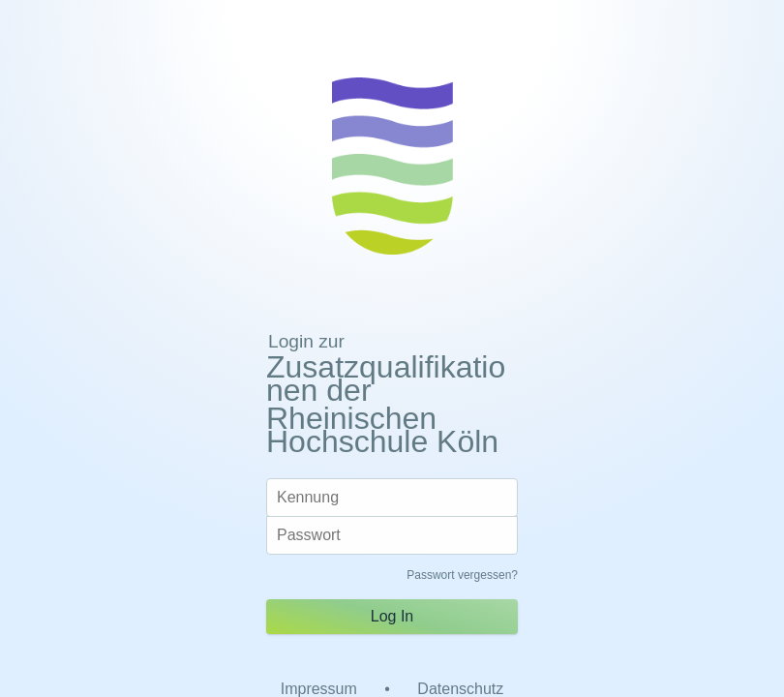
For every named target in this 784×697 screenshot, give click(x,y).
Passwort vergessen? (462, 575)
